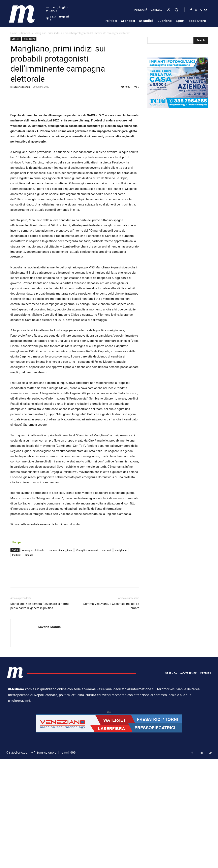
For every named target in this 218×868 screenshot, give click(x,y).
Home (14, 33)
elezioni (107, 660)
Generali (26, 33)
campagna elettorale (33, 660)
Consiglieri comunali (87, 660)
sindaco (29, 664)
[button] (177, 10)
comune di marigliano (60, 660)
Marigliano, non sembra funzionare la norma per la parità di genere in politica (40, 715)
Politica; (17, 664)
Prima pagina (29, 39)
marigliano (121, 660)
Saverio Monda (22, 87)
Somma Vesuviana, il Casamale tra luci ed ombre (111, 715)
